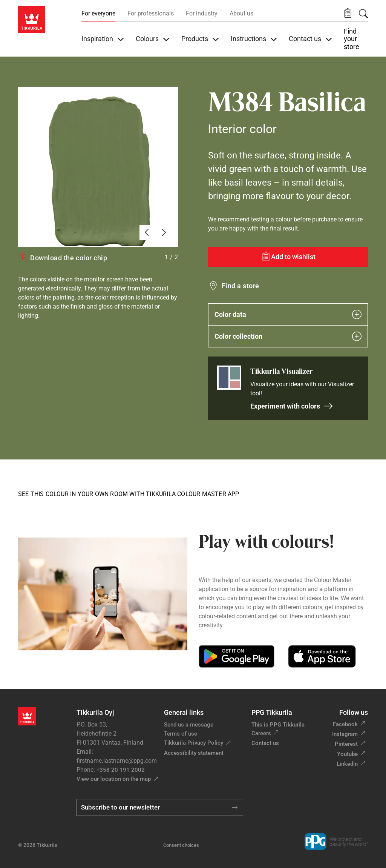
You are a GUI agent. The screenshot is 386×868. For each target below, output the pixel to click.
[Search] (363, 14)
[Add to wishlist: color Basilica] (288, 257)
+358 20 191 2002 (121, 770)
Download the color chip (63, 258)
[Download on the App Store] (322, 656)
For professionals (151, 13)
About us (241, 13)
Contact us (265, 743)
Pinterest (346, 744)
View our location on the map (114, 779)
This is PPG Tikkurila (278, 725)
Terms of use (181, 734)
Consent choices (181, 845)
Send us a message (189, 725)
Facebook (345, 724)
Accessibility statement (194, 753)
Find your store (352, 39)
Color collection (288, 336)
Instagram (345, 734)
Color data (288, 314)
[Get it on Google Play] (237, 656)
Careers (261, 733)
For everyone (98, 13)
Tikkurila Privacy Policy (194, 743)
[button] (348, 13)
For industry (202, 13)
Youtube (347, 754)
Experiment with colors (292, 406)
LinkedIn (347, 764)
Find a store (240, 286)
